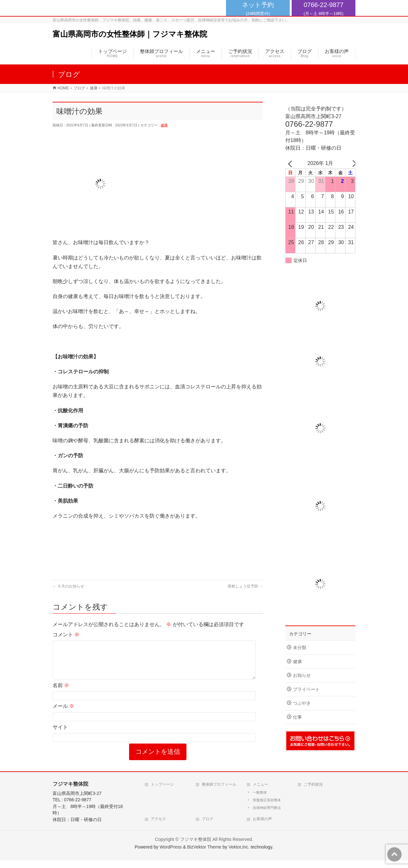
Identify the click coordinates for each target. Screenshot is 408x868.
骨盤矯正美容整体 (267, 808)
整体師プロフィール (219, 792)
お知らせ (302, 675)
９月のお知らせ (68, 586)
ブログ (208, 827)
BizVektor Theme (204, 855)
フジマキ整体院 (196, 847)
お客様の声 (262, 827)
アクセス (158, 827)
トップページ (162, 792)
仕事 (297, 717)
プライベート (306, 689)
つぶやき (302, 703)
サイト (60, 735)
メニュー (260, 792)
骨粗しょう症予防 (245, 586)
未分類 (300, 648)
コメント (66, 635)
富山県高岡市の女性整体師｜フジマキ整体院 (130, 34)
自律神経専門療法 (267, 815)
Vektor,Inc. (239, 855)
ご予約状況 (313, 792)
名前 (61, 693)
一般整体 (260, 800)
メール (63, 714)
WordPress (171, 855)
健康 (164, 125)
